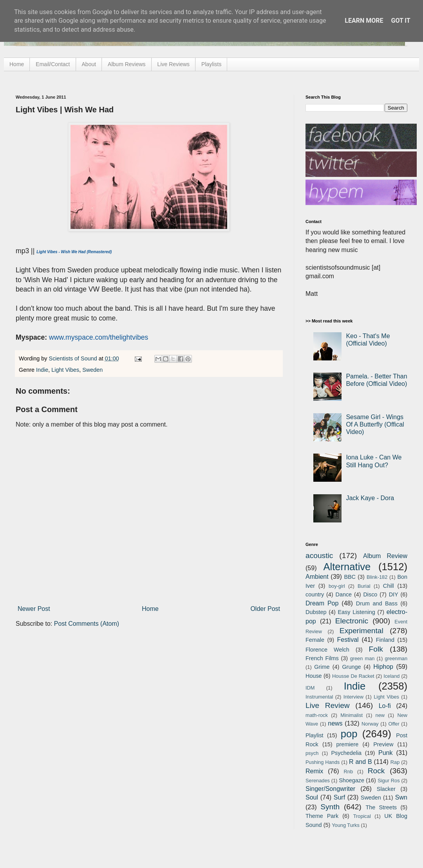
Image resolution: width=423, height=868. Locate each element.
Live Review (328, 705)
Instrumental (319, 697)
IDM (310, 688)
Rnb (348, 772)
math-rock (317, 715)
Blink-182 (377, 577)
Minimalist (352, 715)
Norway (370, 724)
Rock (376, 771)
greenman (396, 658)
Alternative (347, 567)
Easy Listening (357, 612)
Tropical (362, 816)
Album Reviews (127, 64)
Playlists (211, 64)
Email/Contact (53, 64)
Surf (339, 797)
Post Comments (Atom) (87, 624)
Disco (370, 594)
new (380, 715)
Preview (383, 744)
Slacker (386, 789)
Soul (312, 797)
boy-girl (337, 586)
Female (315, 640)
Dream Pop (322, 603)
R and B (361, 762)
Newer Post (34, 609)
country (315, 594)
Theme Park (322, 816)
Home (17, 64)
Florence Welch (327, 650)
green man (362, 658)
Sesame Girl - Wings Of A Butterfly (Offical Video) (375, 424)
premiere (348, 744)
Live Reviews (174, 64)
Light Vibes (65, 370)
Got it (400, 21)
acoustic (319, 556)
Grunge (351, 667)
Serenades (318, 781)
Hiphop (383, 667)
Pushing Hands (323, 762)
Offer (394, 724)
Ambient (317, 577)
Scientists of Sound (74, 358)
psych (312, 753)
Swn (401, 797)
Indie (42, 370)
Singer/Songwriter (330, 789)
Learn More (364, 21)
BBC (350, 577)
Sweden (92, 370)
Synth (330, 807)
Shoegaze (352, 780)
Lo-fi (385, 706)
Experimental (362, 631)
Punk (385, 753)
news (335, 723)
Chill (389, 586)
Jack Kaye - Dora (370, 498)
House (314, 676)
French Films (322, 658)
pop (349, 734)
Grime (322, 667)
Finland (385, 640)
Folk (376, 649)
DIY (394, 594)
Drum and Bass (377, 603)
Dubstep (316, 612)
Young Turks (346, 825)
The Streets (381, 807)
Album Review (385, 556)
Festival (348, 640)
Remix (314, 771)
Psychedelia (346, 753)
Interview (353, 697)
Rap (395, 762)
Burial (364, 586)
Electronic (352, 621)
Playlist (315, 735)
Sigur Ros (389, 781)
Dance (343, 594)
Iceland (391, 676)
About (89, 64)
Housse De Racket (353, 676)
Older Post (265, 609)
